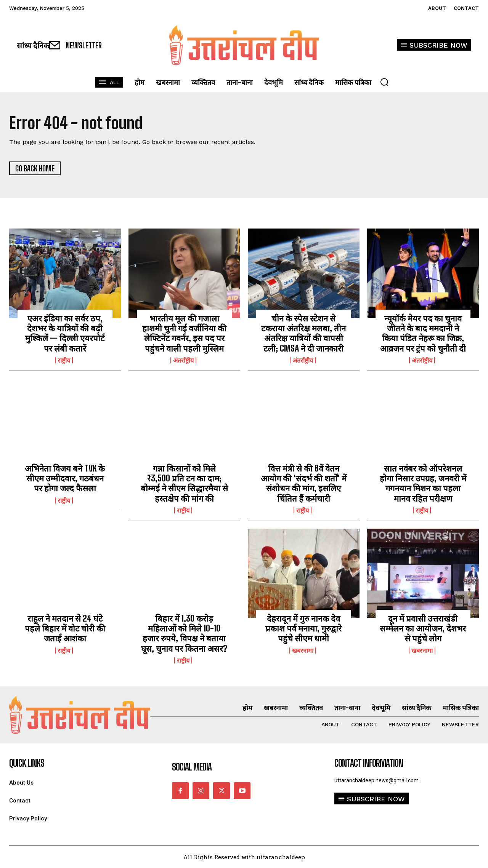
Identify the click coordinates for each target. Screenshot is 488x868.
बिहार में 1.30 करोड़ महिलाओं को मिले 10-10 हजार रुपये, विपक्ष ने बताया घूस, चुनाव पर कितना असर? (184, 633)
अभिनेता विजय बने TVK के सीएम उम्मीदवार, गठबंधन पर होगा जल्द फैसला (65, 478)
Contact (20, 801)
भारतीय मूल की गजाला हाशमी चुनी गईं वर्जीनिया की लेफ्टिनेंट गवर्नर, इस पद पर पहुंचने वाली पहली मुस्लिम (184, 333)
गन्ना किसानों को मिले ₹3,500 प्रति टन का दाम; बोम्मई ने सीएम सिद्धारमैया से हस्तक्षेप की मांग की (184, 483)
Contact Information (369, 763)
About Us (21, 783)
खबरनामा (303, 651)
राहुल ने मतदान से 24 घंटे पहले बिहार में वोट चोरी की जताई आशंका (65, 628)
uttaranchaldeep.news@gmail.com (376, 780)
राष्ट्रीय (64, 360)
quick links (27, 763)
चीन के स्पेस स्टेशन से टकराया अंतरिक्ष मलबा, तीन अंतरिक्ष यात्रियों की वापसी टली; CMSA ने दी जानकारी (303, 333)
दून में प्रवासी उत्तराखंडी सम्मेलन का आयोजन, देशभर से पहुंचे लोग (423, 628)
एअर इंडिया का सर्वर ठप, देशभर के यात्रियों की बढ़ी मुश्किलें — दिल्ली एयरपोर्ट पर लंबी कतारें (65, 333)
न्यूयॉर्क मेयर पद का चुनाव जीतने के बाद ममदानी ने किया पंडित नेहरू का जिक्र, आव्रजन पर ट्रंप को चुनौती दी (423, 333)
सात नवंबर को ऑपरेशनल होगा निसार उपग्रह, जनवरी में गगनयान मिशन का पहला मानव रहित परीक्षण (423, 483)
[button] (384, 82)
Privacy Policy (28, 819)
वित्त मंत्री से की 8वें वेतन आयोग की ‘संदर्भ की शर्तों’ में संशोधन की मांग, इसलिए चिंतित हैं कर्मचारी (304, 483)
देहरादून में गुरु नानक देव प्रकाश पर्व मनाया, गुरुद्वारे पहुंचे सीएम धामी (303, 628)
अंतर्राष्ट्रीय (183, 360)
